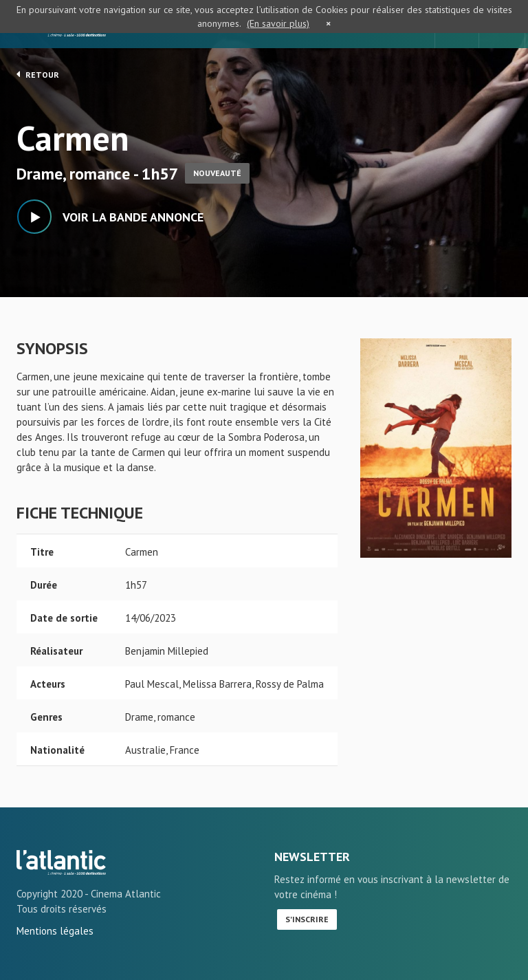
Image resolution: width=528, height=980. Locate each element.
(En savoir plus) (278, 23)
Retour (38, 74)
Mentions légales (55, 931)
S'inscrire (307, 919)
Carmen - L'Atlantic (61, 862)
